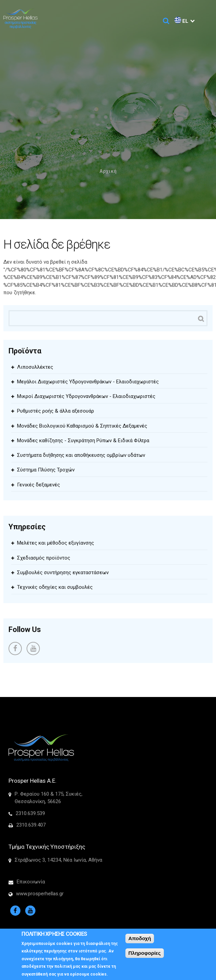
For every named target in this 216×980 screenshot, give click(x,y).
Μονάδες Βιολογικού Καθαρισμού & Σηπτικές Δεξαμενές (82, 426)
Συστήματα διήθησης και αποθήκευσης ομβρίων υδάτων (81, 455)
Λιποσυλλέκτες (35, 367)
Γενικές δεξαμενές (38, 485)
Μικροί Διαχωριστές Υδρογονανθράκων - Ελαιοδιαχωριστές (86, 396)
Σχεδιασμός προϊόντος (44, 558)
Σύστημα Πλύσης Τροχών (46, 470)
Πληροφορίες (145, 956)
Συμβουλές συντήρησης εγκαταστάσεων (63, 572)
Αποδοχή (140, 942)
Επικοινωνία (31, 882)
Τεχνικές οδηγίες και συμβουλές (55, 587)
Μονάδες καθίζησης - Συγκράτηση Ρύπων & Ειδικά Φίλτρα (83, 441)
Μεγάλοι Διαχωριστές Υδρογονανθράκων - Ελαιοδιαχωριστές (88, 382)
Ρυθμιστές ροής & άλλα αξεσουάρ (56, 411)
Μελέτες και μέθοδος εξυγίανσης (56, 543)
